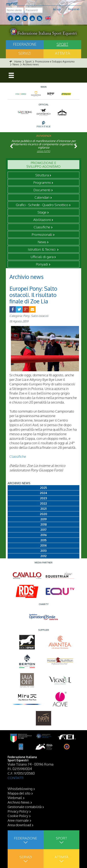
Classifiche (42, 227)
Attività (62, 53)
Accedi (57, 9)
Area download (19, 825)
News (42, 242)
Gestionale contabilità (25, 807)
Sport (62, 44)
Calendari (42, 197)
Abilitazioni (42, 219)
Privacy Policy (18, 811)
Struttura (42, 175)
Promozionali (42, 234)
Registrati (74, 9)
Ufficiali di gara (42, 257)
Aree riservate (18, 820)
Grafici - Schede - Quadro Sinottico (42, 205)
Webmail (15, 798)
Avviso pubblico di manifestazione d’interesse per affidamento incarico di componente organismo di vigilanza (43, 144)
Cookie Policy (18, 816)
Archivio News (19, 802)
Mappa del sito (19, 793)
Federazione (25, 44)
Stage (42, 212)
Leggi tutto (44, 151)
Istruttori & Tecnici (42, 249)
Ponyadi (42, 264)
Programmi (42, 182)
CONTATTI (16, 778)
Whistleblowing (20, 788)
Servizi (25, 53)
